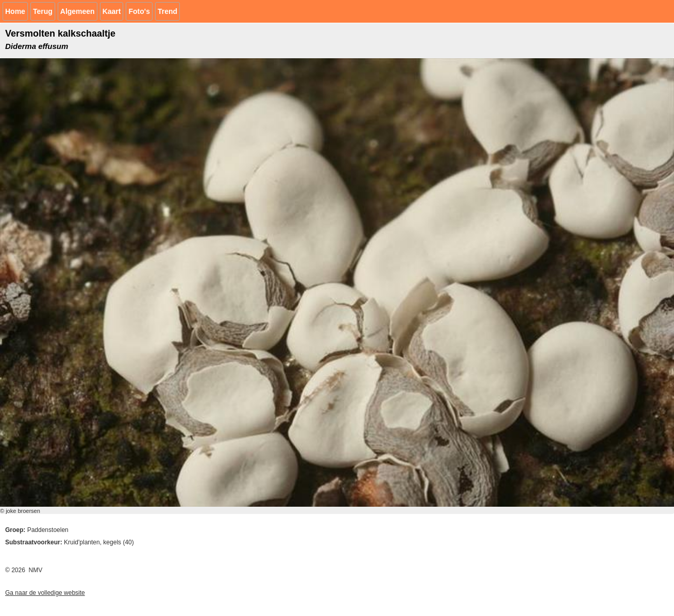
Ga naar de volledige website (45, 593)
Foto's (139, 11)
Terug (43, 11)
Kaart (112, 11)
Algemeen (78, 11)
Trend (167, 11)
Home (15, 11)
